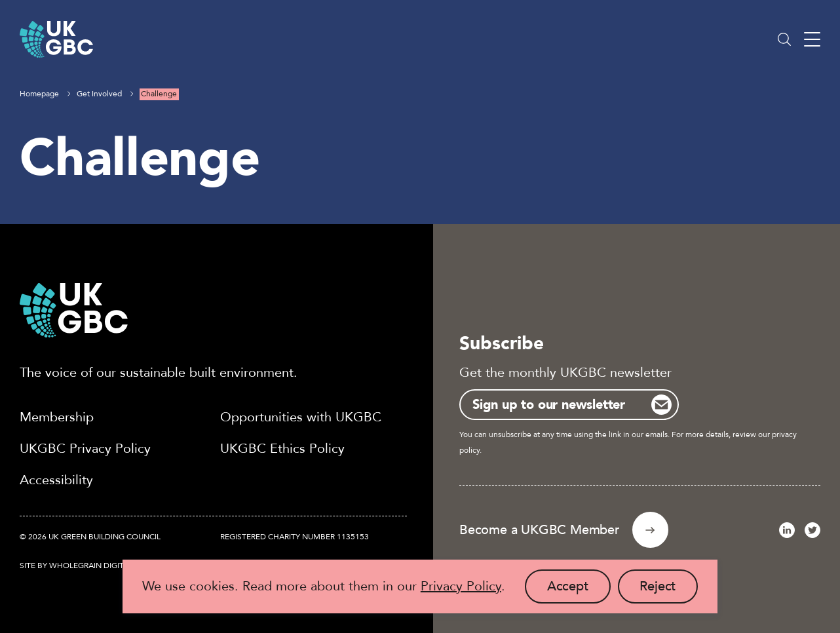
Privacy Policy (461, 586)
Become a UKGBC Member (539, 530)
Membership (57, 417)
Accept (579, 590)
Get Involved (99, 94)
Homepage (39, 94)
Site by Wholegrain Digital (76, 566)
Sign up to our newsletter (549, 405)
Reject (669, 590)
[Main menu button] (812, 40)
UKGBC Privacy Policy (85, 449)
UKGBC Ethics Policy (282, 449)
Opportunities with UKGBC (301, 417)
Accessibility (56, 480)
